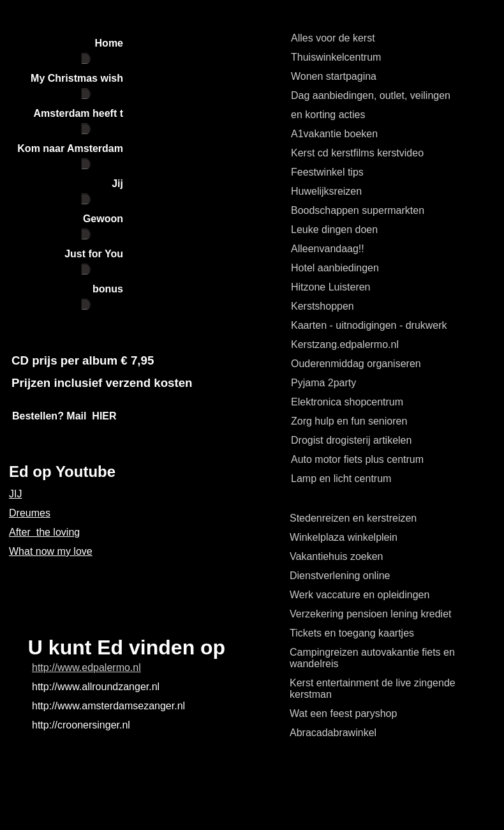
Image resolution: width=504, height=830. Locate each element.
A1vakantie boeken (334, 134)
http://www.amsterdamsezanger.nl (108, 706)
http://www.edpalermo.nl (86, 668)
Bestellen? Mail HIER (64, 416)
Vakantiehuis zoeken (336, 556)
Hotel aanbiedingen (335, 268)
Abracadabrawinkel (333, 733)
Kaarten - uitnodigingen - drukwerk (369, 325)
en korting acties (328, 115)
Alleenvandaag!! (328, 249)
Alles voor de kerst (333, 38)
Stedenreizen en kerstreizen (353, 518)
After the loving (44, 532)
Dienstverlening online (340, 576)
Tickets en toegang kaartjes (352, 633)
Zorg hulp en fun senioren (349, 421)
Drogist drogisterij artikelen (351, 440)
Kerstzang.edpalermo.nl (345, 344)
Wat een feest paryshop (343, 713)
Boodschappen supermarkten (358, 210)
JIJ (15, 494)
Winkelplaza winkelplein (344, 537)
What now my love (51, 551)
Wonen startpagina (334, 76)
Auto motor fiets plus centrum (357, 459)
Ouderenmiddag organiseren (356, 364)
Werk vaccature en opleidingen (359, 595)
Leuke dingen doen (334, 230)
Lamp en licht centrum (341, 479)
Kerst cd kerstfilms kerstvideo (357, 153)
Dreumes (30, 513)
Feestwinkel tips (327, 172)
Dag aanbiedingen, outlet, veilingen (371, 95)
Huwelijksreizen (326, 191)
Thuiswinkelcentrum (336, 57)
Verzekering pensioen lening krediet (371, 614)
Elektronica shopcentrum (347, 402)
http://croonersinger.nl (81, 725)
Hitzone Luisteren (331, 287)
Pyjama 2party (323, 383)
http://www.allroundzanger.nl (96, 687)
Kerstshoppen (322, 306)
